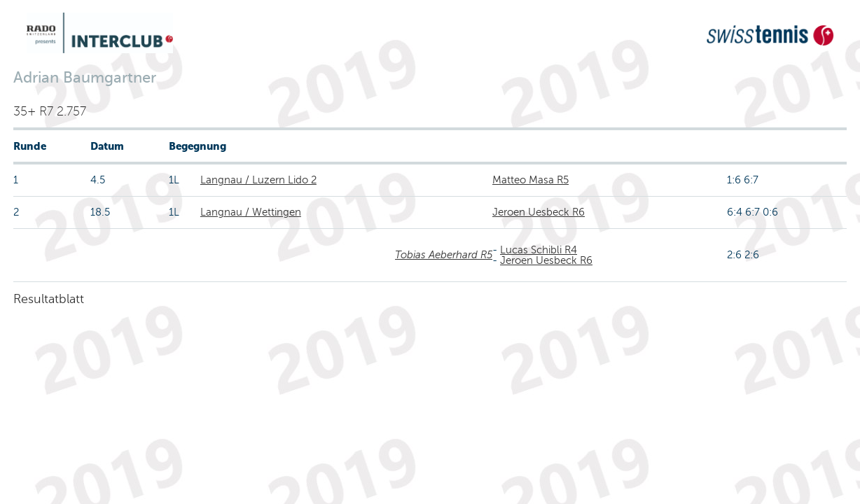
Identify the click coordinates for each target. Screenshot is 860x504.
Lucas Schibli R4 (539, 250)
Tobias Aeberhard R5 (444, 255)
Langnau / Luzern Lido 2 (258, 180)
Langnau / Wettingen (251, 212)
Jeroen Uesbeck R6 (539, 212)
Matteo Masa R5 (530, 180)
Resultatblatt (49, 299)
